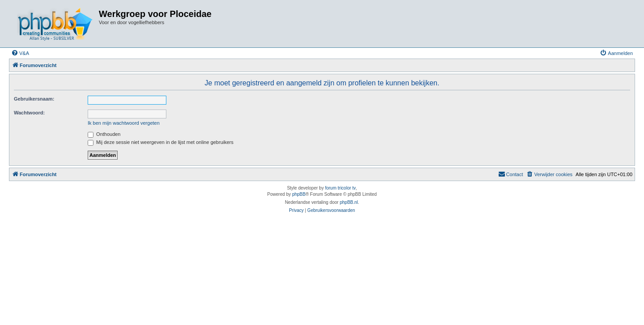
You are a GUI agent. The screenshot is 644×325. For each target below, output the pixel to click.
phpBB (299, 194)
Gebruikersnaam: (34, 99)
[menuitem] (20, 53)
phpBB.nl (349, 202)
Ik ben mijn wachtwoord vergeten (124, 123)
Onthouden (104, 134)
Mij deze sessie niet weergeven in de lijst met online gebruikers (161, 142)
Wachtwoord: (29, 113)
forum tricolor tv (341, 188)
